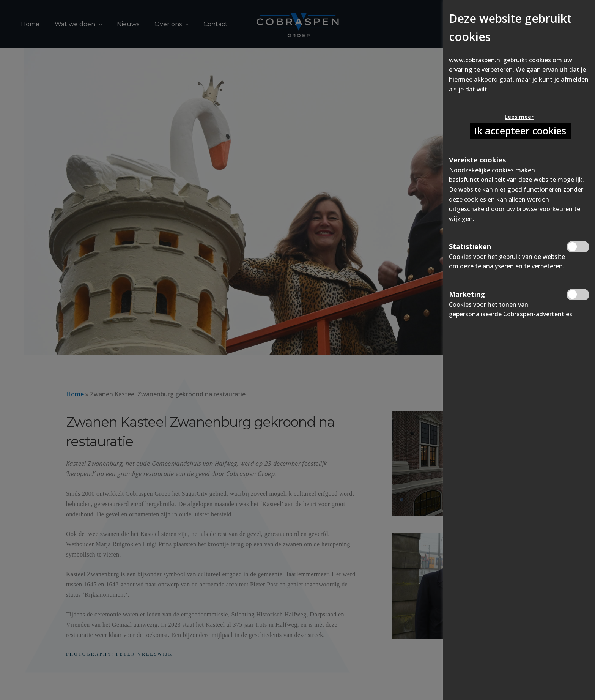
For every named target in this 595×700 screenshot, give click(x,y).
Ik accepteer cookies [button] (520, 131)
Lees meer (519, 117)
